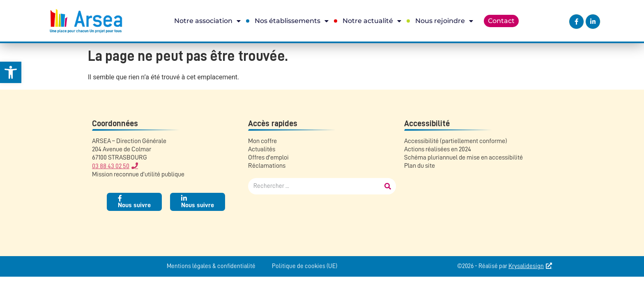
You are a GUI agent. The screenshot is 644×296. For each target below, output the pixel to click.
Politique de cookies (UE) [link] (305, 266)
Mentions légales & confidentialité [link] (211, 266)
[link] (11, 72)
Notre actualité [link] (372, 21)
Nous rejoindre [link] (444, 21)
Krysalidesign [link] (526, 266)
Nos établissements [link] (292, 21)
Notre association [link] (207, 21)
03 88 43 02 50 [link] (111, 166)
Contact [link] (501, 21)
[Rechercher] (388, 186)
